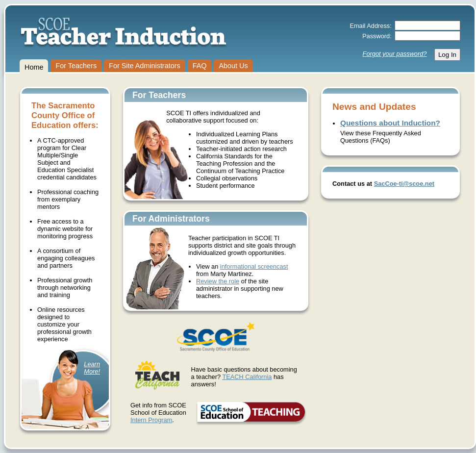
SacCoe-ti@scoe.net (404, 184)
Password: (377, 36)
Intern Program (151, 420)
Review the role (218, 281)
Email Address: (370, 26)
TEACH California (247, 377)
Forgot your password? (395, 54)
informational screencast (254, 266)
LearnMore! (92, 368)
